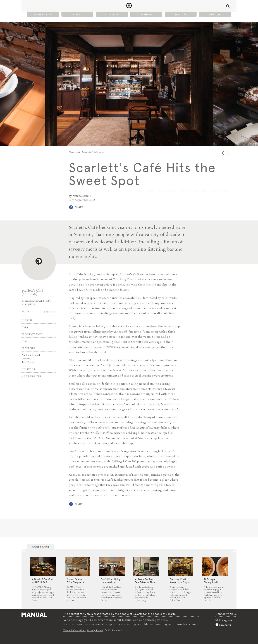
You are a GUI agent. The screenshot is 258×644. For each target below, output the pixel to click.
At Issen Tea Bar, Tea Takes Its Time (145, 581)
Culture (215, 14)
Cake (24, 341)
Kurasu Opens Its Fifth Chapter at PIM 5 (76, 582)
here (164, 620)
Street (77, 14)
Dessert (26, 359)
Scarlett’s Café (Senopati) (32, 292)
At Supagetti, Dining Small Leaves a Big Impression (211, 584)
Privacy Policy (95, 630)
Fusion (25, 327)
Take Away (28, 362)
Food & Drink (43, 14)
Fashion (146, 14)
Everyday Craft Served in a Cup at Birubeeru (180, 582)
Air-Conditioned (31, 355)
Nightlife (112, 14)
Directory (181, 14)
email (195, 624)
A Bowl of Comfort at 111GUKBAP (43, 581)
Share (79, 207)
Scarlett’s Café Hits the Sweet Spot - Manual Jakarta (129, 6)
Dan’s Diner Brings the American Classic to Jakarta (111, 582)
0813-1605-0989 (32, 376)
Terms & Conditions (75, 630)
